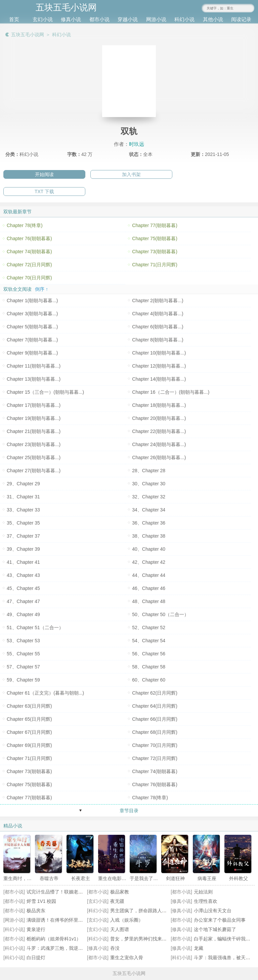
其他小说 (213, 19)
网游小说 (156, 19)
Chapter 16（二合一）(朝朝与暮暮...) (171, 392)
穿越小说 (128, 19)
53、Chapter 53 (23, 641)
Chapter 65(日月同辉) (29, 719)
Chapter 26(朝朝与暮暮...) (159, 457)
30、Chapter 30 (149, 484)
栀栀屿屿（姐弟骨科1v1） (54, 939)
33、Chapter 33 (23, 510)
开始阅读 (44, 174)
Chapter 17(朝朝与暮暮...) (34, 405)
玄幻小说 (43, 19)
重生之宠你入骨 (127, 958)
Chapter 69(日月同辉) (29, 745)
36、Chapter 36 (149, 523)
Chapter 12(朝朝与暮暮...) (159, 366)
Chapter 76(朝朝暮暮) (29, 238)
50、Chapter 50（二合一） (160, 614)
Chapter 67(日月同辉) (29, 732)
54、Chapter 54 (149, 641)
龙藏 (199, 948)
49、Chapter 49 (23, 614)
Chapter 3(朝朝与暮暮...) (32, 314)
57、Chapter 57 (23, 667)
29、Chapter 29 (23, 484)
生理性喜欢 (206, 901)
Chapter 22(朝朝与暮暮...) (159, 431)
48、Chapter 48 (149, 601)
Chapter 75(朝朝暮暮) (155, 238)
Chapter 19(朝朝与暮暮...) (34, 418)
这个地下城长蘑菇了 (215, 929)
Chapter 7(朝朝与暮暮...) (32, 340)
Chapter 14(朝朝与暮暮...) (159, 379)
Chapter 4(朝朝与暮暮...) (158, 314)
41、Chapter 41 (23, 562)
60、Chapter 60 (149, 680)
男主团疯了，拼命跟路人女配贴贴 (145, 911)
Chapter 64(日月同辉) (155, 706)
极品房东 (36, 911)
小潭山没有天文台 (213, 911)
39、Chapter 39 (23, 549)
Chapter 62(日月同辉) (155, 693)
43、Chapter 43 (23, 575)
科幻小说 (184, 19)
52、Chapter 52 (149, 628)
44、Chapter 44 (149, 575)
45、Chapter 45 (23, 588)
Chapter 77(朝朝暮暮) (155, 225)
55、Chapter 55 (23, 654)
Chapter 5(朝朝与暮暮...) (32, 327)
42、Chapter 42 (149, 562)
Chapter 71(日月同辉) (155, 265)
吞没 (115, 948)
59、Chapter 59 (23, 680)
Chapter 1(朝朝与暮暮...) (32, 301)
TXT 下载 (44, 192)
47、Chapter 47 (23, 601)
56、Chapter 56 (149, 654)
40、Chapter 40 (149, 549)
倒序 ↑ (41, 289)
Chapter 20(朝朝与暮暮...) (159, 418)
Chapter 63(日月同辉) (29, 706)
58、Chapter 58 (149, 667)
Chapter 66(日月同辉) (155, 719)
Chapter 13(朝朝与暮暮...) (34, 379)
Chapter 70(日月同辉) (29, 278)
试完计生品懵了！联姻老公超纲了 (62, 892)
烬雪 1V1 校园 (41, 901)
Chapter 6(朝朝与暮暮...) (158, 327)
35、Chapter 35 (23, 523)
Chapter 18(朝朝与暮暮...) (159, 405)
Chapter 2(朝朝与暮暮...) (158, 301)
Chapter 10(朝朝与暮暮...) (159, 353)
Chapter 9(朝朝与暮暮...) (32, 353)
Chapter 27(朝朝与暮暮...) (34, 471)
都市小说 (99, 19)
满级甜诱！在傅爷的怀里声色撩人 (62, 920)
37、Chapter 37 (23, 536)
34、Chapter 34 (149, 510)
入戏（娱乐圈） (127, 920)
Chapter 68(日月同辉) (155, 732)
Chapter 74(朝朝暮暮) (29, 252)
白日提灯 (36, 958)
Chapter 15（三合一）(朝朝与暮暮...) (45, 392)
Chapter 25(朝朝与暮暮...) (34, 457)
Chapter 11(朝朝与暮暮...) (34, 366)
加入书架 (131, 174)
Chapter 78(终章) (25, 225)
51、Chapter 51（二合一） (35, 628)
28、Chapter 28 (149, 471)
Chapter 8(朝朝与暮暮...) (158, 340)
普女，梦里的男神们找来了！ (141, 939)
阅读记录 (241, 19)
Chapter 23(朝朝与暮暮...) (34, 444)
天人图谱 (120, 929)
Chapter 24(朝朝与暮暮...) (159, 444)
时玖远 (137, 144)
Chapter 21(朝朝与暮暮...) (34, 431)
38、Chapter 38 (149, 536)
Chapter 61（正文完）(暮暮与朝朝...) (45, 693)
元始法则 (203, 892)
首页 (14, 19)
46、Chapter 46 (149, 588)
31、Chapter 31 (23, 497)
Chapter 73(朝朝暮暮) (155, 252)
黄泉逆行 (36, 929)
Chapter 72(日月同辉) (29, 265)
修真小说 (71, 19)
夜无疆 (117, 901)
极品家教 (120, 892)
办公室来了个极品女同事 (220, 920)
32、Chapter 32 (149, 497)
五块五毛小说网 (28, 35)
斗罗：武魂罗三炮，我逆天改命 (59, 948)
